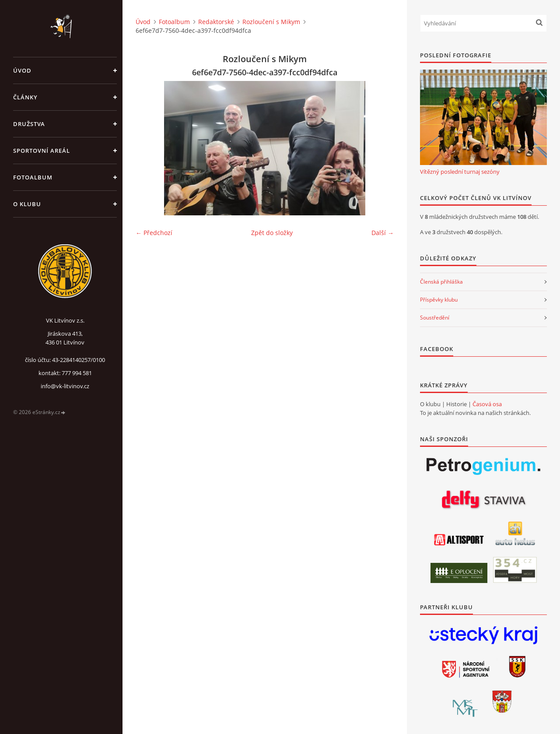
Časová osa (487, 404)
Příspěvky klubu (439, 300)
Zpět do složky (272, 233)
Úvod (22, 70)
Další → (383, 233)
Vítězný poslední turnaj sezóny (460, 172)
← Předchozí (154, 233)
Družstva (29, 124)
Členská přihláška (441, 282)
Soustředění (435, 318)
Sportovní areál (42, 151)
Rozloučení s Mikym (271, 22)
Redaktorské (216, 22)
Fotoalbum (33, 177)
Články (25, 97)
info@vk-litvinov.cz (65, 386)
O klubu (27, 204)
